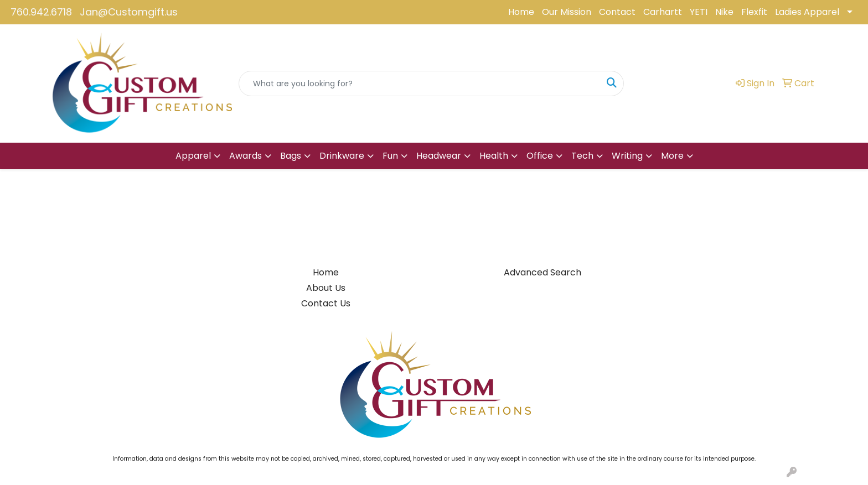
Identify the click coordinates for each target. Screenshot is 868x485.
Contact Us (326, 303)
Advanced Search (542, 272)
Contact (617, 12)
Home (521, 12)
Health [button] (494, 156)
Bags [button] (291, 156)
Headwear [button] (439, 156)
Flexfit (754, 12)
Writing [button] (627, 156)
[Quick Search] (420, 84)
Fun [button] (390, 156)
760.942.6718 (41, 12)
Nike (724, 12)
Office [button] (540, 156)
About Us (326, 288)
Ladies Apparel (807, 12)
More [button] (672, 156)
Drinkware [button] (342, 156)
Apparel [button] (193, 156)
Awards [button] (246, 156)
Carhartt (663, 12)
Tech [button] (582, 156)
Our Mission (567, 12)
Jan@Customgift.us (129, 12)
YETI (699, 12)
